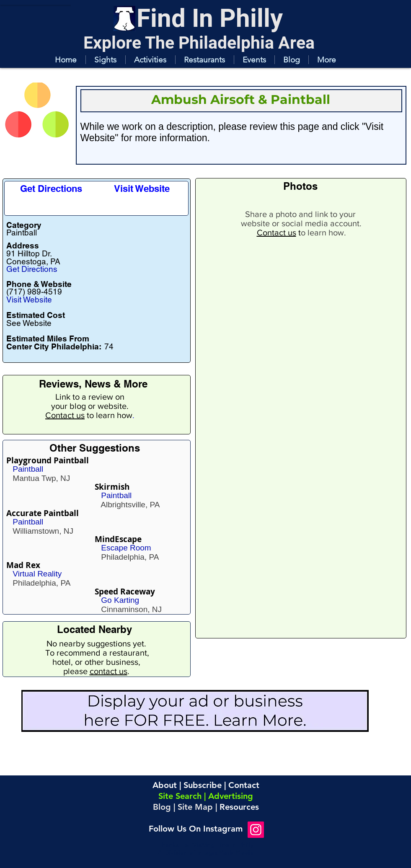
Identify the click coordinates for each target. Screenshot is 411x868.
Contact (244, 785)
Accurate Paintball (43, 513)
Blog (162, 807)
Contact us (65, 415)
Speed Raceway (125, 592)
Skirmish (112, 487)
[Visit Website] (142, 189)
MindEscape (118, 539)
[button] (105, 60)
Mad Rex (23, 565)
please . (96, 671)
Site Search (180, 796)
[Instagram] (256, 830)
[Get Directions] (51, 189)
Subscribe (203, 785)
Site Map (195, 807)
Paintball (28, 469)
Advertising (231, 796)
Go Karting (120, 600)
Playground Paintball (48, 460)
